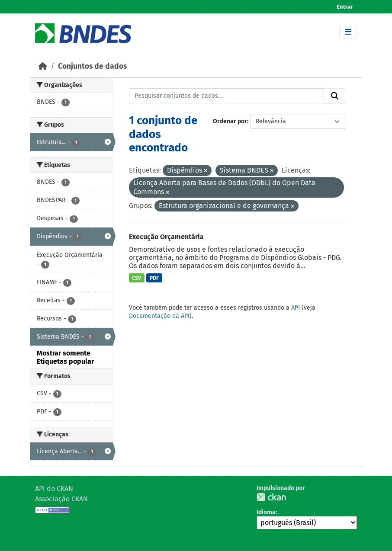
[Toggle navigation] (348, 32)
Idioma (266, 512)
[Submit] (335, 96)
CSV (137, 278)
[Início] (43, 66)
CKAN (271, 497)
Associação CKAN (61, 499)
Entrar (345, 7)
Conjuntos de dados (92, 66)
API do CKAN (54, 489)
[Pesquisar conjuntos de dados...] (227, 96)
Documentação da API (159, 316)
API (296, 308)
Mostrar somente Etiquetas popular (65, 357)
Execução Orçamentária (166, 237)
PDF (154, 278)
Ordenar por (230, 121)
